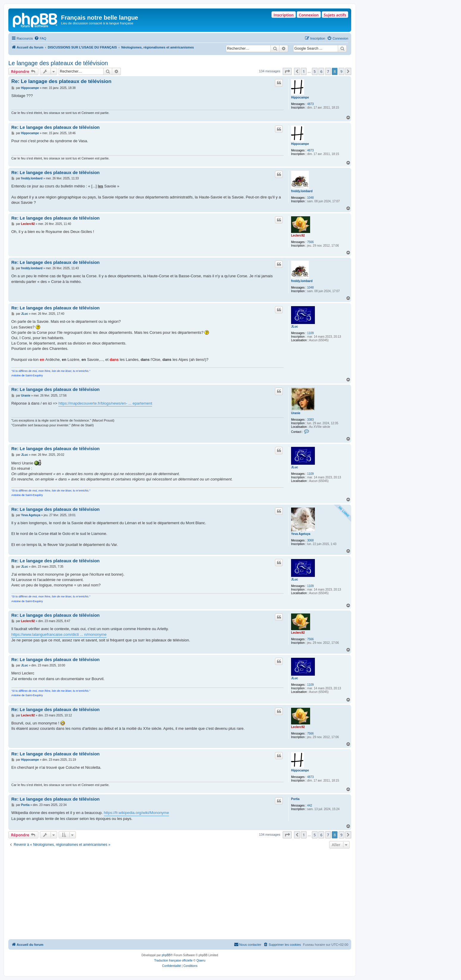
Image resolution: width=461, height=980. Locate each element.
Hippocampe (300, 97)
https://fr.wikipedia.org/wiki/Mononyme (136, 813)
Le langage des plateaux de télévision (58, 63)
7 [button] (328, 71)
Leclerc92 (298, 235)
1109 (310, 333)
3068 (310, 540)
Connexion (309, 15)
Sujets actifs (335, 15)
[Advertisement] (180, 895)
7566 (310, 242)
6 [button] (321, 71)
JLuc (294, 327)
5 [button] (315, 71)
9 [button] (342, 71)
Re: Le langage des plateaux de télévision (61, 81)
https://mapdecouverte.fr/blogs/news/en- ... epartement (105, 403)
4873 (310, 104)
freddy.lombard (302, 191)
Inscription (283, 15)
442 (310, 806)
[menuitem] (40, 38)
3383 (310, 420)
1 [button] (304, 71)
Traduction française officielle (173, 961)
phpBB (166, 955)
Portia (295, 799)
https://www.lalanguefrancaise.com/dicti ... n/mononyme (59, 634)
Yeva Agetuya (301, 534)
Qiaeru (201, 961)
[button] (287, 71)
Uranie (296, 413)
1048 (310, 198)
